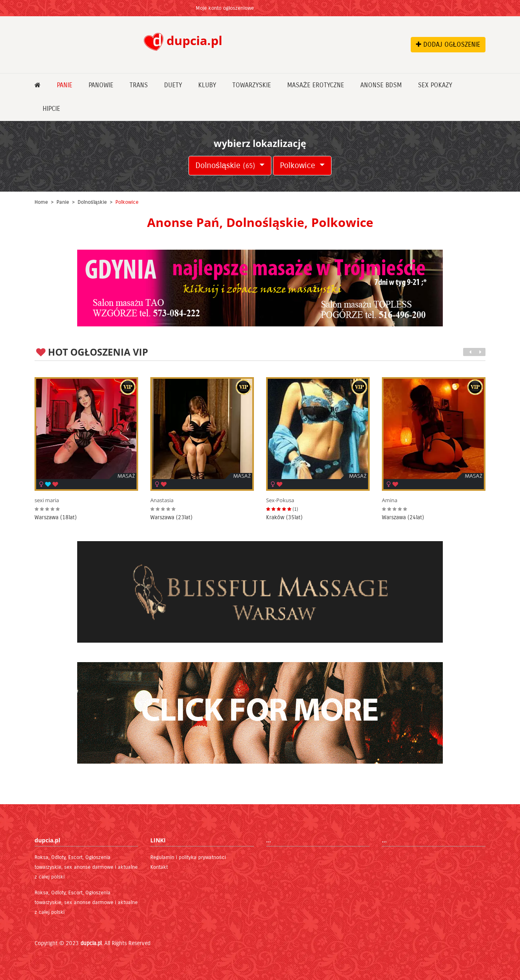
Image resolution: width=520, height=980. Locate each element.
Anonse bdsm (381, 85)
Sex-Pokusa (280, 500)
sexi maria (47, 500)
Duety (173, 85)
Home (41, 202)
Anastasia (162, 500)
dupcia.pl (91, 943)
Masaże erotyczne (316, 85)
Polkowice (299, 165)
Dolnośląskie (226, 165)
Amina (390, 500)
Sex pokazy (435, 85)
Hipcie (51, 109)
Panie (65, 85)
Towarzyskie (252, 85)
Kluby (207, 85)
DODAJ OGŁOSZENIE (448, 44)
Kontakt (159, 867)
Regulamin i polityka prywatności (188, 857)
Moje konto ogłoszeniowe (225, 8)
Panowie (101, 85)
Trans (139, 85)
